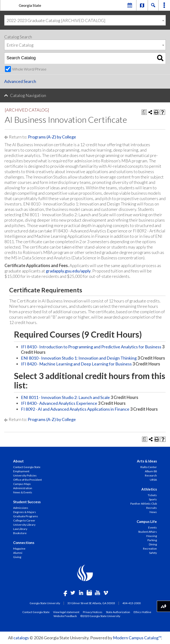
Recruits (152, 508)
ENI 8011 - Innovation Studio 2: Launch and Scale (65, 397)
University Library (24, 525)
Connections (24, 543)
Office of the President (27, 480)
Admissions (21, 508)
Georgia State (30, 5)
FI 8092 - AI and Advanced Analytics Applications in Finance (75, 409)
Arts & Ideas (147, 461)
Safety (153, 553)
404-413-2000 (131, 603)
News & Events (23, 492)
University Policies (25, 475)
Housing (152, 536)
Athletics (149, 489)
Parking (152, 540)
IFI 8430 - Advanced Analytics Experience (59, 403)
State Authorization (118, 612)
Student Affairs (147, 532)
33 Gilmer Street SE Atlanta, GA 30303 (91, 603)
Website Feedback (65, 616)
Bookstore (20, 533)
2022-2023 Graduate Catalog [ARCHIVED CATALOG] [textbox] (56, 20)
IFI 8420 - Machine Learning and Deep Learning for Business (76, 364)
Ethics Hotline (142, 612)
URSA (153, 480)
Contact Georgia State (27, 467)
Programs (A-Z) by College (52, 137)
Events (153, 527)
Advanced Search (20, 81)
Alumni (18, 553)
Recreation (150, 549)
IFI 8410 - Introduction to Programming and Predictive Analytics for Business (91, 347)
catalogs (21, 638)
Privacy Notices (93, 612)
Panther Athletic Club (144, 504)
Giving (17, 557)
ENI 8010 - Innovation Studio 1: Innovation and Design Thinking (79, 358)
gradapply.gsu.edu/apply (68, 271)
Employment (21, 471)
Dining (153, 544)
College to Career (24, 520)
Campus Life (147, 521)
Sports (153, 499)
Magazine (19, 549)
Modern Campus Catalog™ (137, 638)
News (153, 512)
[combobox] (85, 20)
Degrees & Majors (25, 512)
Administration (23, 488)
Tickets (152, 495)
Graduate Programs (26, 516)
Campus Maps (22, 484)
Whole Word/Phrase (29, 69)
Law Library (20, 529)
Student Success (27, 502)
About (18, 461)
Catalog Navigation (28, 95)
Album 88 (151, 471)
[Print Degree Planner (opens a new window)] (144, 112)
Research (151, 475)
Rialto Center (149, 467)
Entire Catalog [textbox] (20, 45)
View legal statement (66, 612)
